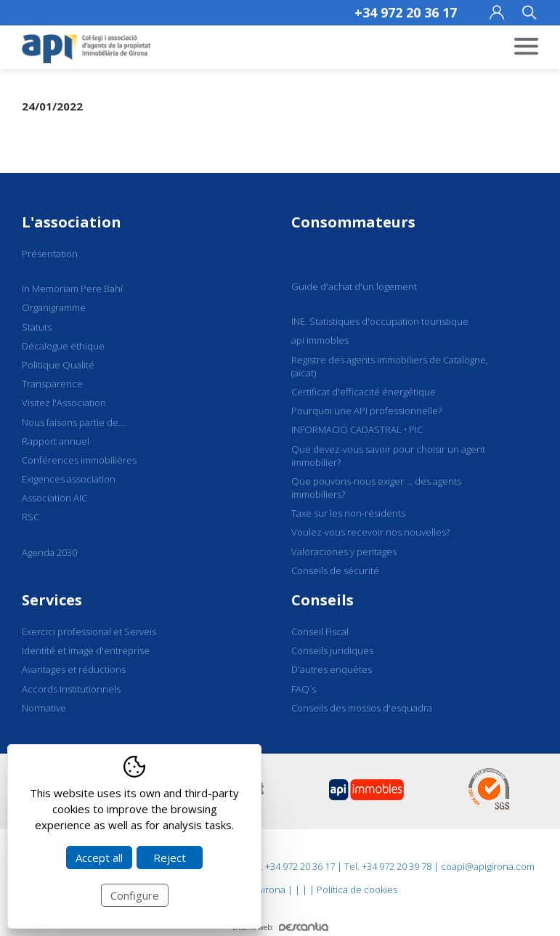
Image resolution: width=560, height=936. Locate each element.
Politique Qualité (58, 365)
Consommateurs (353, 222)
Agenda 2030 (49, 552)
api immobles (320, 340)
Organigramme (54, 307)
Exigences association (69, 479)
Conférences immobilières (79, 460)
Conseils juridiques (332, 650)
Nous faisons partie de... (73, 422)
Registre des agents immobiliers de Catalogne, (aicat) (390, 366)
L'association (72, 222)
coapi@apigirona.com (488, 866)
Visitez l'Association (64, 403)
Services (52, 600)
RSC (31, 517)
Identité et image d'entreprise (86, 650)
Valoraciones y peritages (344, 552)
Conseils (322, 600)
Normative (44, 708)
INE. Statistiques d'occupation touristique (380, 321)
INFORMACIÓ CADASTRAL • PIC (357, 429)
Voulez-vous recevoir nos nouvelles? (370, 532)
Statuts (37, 327)
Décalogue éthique (63, 346)
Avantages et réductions (74, 669)
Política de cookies (357, 889)
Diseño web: (280, 927)
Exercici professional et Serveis (89, 632)
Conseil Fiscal (320, 632)
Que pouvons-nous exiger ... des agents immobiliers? (376, 488)
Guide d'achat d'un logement (354, 286)
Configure (135, 895)
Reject (170, 858)
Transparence (52, 384)
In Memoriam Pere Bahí (72, 289)
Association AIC (54, 498)
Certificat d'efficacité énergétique (364, 392)
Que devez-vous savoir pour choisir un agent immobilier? (388, 456)
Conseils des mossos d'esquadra (362, 708)
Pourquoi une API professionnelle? (366, 411)
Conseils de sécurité (335, 570)
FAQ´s (304, 689)
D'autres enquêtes (332, 669)
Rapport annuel (56, 441)
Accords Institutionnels (71, 689)
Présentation (50, 254)
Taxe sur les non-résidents (348, 513)
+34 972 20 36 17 (406, 12)
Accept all (99, 858)
